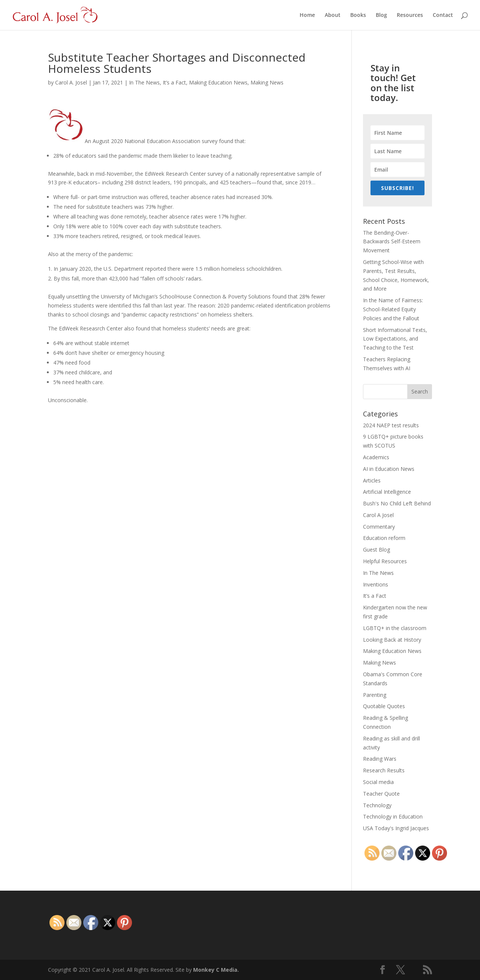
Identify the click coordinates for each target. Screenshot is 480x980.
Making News (267, 82)
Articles (372, 480)
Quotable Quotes (384, 706)
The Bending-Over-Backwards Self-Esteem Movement (392, 242)
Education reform (384, 538)
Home (307, 15)
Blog (381, 15)
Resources (410, 15)
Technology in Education (393, 816)
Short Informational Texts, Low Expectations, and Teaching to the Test (395, 339)
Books (358, 15)
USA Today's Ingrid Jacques (396, 828)
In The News (144, 82)
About (333, 15)
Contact (443, 15)
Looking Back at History (392, 640)
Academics (376, 457)
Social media (378, 782)
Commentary (379, 527)
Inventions (376, 584)
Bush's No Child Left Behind (397, 503)
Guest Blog (376, 550)
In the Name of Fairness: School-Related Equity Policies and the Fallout (393, 309)
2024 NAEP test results (391, 425)
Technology (377, 805)
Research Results (384, 770)
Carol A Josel (378, 515)
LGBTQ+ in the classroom (395, 628)
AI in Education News (389, 469)
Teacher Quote (381, 794)
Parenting (375, 695)
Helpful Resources (385, 561)
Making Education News (218, 82)
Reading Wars (380, 759)
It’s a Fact (174, 82)
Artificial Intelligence (387, 492)
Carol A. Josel (71, 82)
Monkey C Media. (216, 970)
